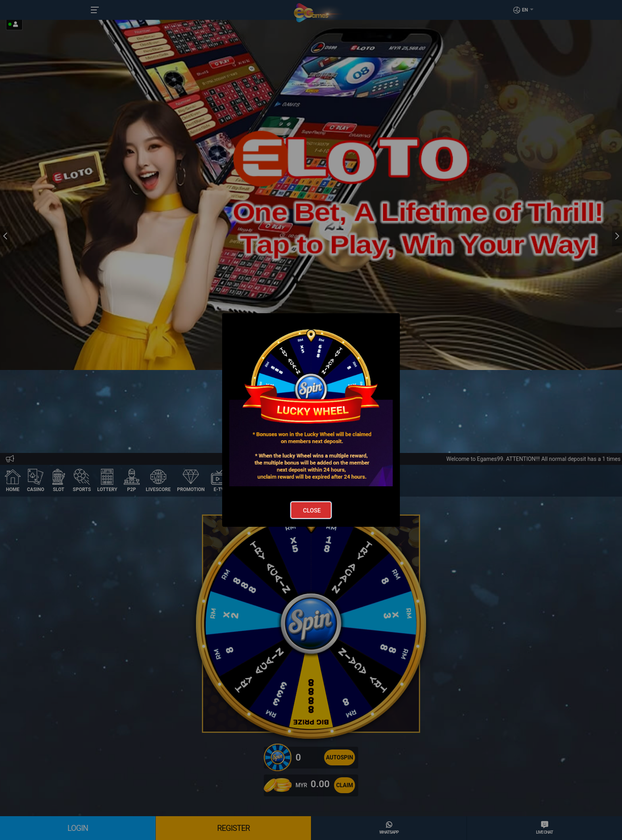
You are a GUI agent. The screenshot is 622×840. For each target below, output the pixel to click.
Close (312, 511)
